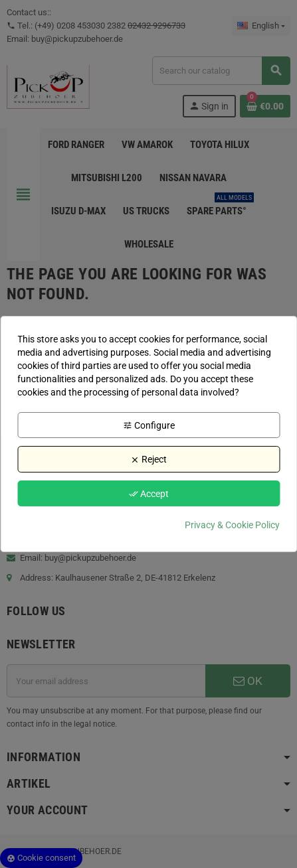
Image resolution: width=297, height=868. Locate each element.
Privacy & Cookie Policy (232, 525)
